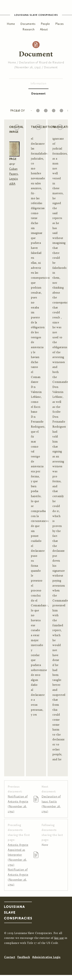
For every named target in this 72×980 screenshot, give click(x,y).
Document (51, 67)
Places (60, 24)
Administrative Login (46, 957)
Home (11, 24)
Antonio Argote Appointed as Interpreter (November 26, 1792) (18, 855)
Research (28, 29)
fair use (59, 938)
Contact (10, 957)
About (44, 29)
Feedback (24, 957)
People (45, 24)
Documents (28, 24)
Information (38, 83)
